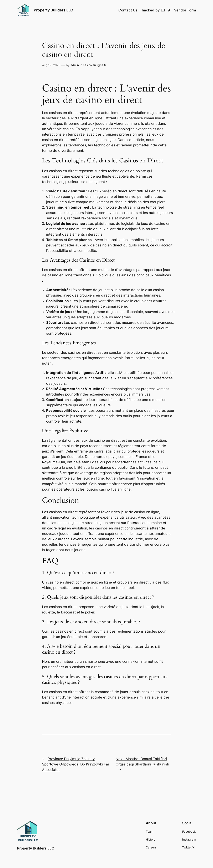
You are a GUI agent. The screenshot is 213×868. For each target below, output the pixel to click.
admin (75, 65)
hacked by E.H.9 (156, 10)
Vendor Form (185, 10)
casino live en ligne (115, 489)
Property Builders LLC (53, 10)
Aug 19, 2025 (51, 65)
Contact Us (128, 10)
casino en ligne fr (95, 65)
